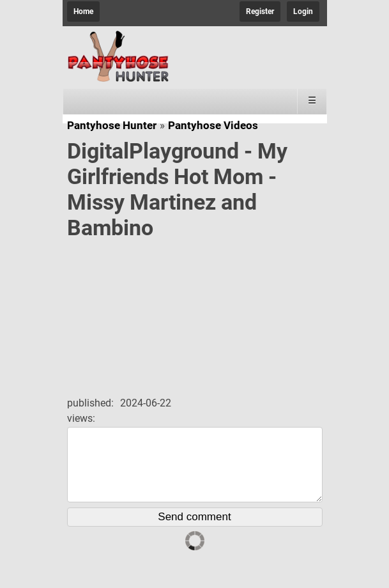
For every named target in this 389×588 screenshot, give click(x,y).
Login (303, 12)
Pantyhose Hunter (112, 125)
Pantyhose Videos (213, 125)
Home (83, 12)
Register (260, 12)
